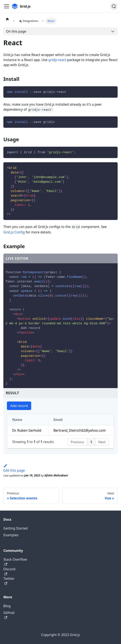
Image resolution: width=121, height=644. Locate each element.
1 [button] (91, 442)
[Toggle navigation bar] (7, 6)
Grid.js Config (14, 232)
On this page (16, 31)
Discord (9, 571)
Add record (19, 406)
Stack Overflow (15, 561)
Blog (7, 606)
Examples (11, 535)
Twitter (9, 581)
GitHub (9, 615)
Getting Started (15, 528)
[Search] (114, 6)
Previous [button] (77, 442)
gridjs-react (57, 60)
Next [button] (102, 442)
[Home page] (7, 19)
